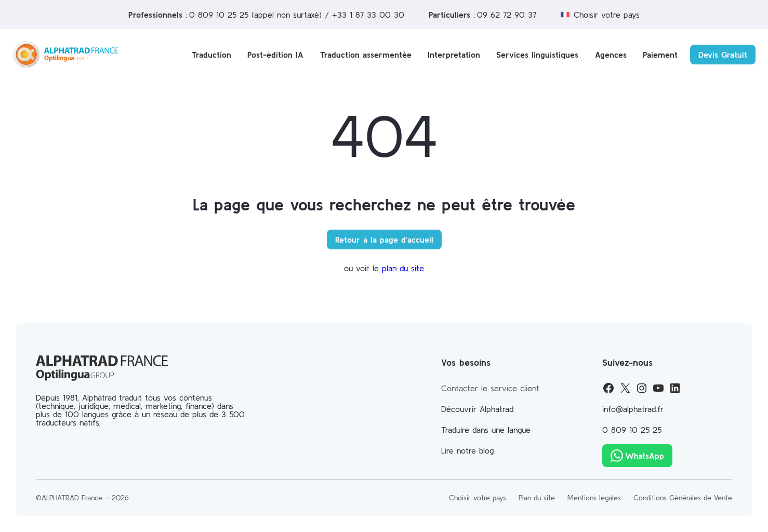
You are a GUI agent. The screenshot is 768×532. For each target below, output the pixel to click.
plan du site (403, 268)
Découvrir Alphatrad (477, 409)
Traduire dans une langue (486, 430)
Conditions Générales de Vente (683, 498)
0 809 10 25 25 (219, 15)
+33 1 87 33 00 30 (368, 15)
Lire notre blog (467, 450)
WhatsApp (645, 456)
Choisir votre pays (607, 15)
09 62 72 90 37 (507, 15)
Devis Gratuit (723, 55)
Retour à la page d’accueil (384, 240)
